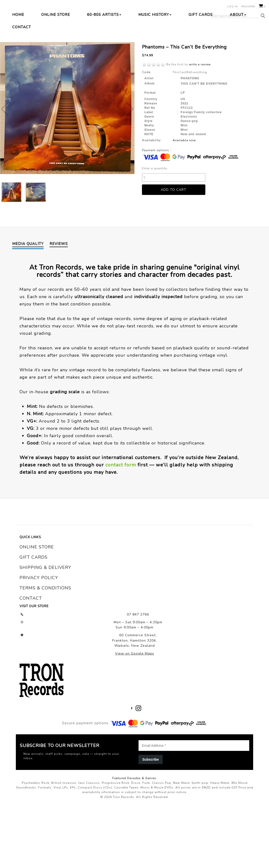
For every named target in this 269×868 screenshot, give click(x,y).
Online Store (56, 49)
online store (37, 606)
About (238, 49)
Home (18, 49)
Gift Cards (201, 49)
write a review (200, 99)
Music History (155, 49)
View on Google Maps (135, 712)
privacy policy (39, 637)
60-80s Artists (104, 49)
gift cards (34, 616)
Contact (22, 62)
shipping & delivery (45, 626)
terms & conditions (45, 647)
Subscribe (151, 818)
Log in (233, 7)
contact (31, 657)
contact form (121, 524)
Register (248, 7)
